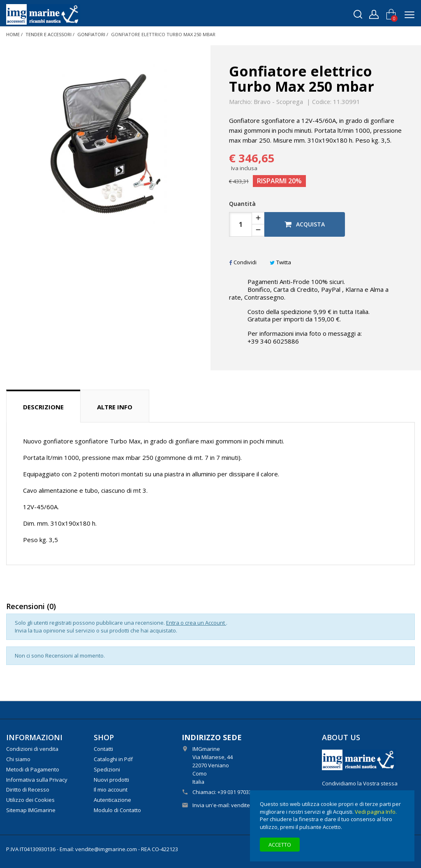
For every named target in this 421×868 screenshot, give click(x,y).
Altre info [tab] (115, 407)
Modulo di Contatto (117, 810)
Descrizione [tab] (43, 407)
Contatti (103, 749)
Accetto (280, 845)
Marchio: (241, 102)
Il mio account (111, 790)
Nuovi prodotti (111, 780)
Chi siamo (18, 759)
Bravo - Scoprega (278, 102)
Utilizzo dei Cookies (30, 800)
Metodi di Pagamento (33, 769)
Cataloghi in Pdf (113, 759)
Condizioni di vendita (32, 749)
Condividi (243, 262)
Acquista (305, 224)
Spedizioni (107, 769)
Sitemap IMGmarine (31, 810)
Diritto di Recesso (28, 790)
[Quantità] (241, 224)
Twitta (280, 262)
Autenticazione (112, 800)
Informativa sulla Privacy (37, 780)
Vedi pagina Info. (376, 812)
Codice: (322, 102)
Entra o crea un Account (196, 623)
